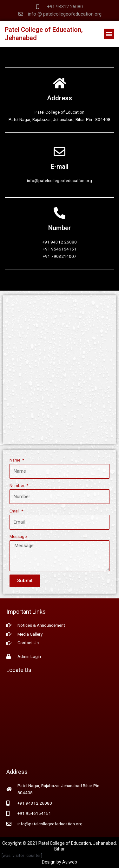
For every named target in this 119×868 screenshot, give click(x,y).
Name (15, 460)
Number (17, 485)
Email (15, 511)
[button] (109, 34)
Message (18, 536)
